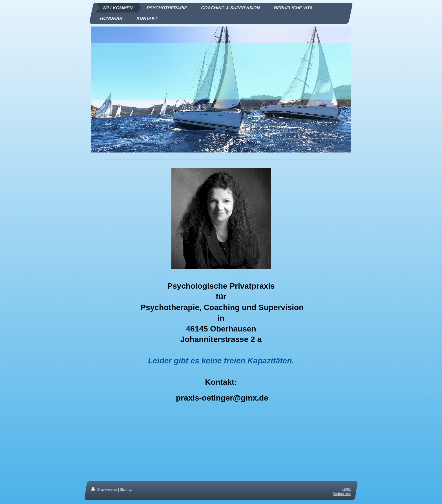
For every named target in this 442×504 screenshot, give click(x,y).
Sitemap (126, 490)
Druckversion (105, 490)
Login (347, 489)
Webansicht (342, 494)
